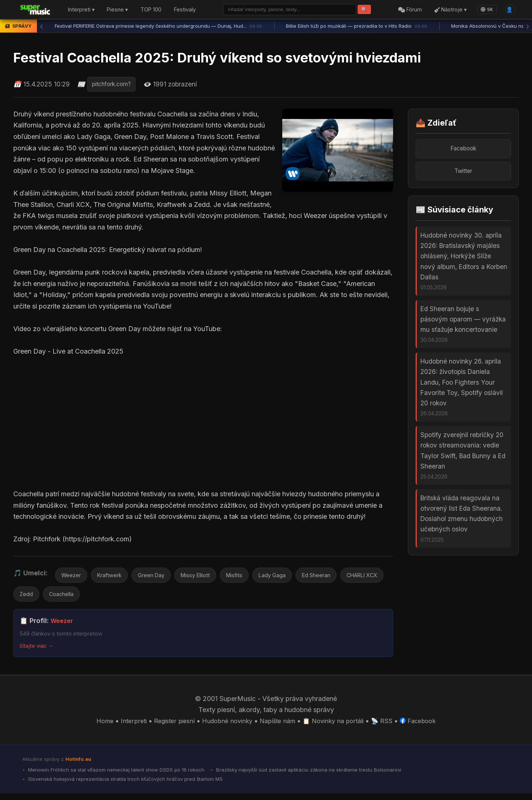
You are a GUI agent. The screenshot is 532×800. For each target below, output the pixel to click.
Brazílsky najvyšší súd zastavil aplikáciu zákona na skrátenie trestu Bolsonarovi (329, 775)
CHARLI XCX (38, 598)
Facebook (463, 151)
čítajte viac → (38, 650)
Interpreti (125, 725)
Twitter (463, 175)
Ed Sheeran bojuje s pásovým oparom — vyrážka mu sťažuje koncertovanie (463, 328)
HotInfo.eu (80, 763)
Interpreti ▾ (81, 11)
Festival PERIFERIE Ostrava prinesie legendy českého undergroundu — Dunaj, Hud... (159, 28)
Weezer (72, 577)
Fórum (407, 11)
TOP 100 (151, 11)
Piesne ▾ (117, 11)
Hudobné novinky (225, 725)
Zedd (80, 598)
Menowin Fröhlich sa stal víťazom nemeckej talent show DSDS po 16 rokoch (123, 775)
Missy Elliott (207, 577)
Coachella (117, 598)
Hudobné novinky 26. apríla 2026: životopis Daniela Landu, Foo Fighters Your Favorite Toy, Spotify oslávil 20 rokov (462, 395)
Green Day (158, 577)
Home (94, 725)
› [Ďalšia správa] (528, 28)
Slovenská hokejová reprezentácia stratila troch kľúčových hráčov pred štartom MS (132, 785)
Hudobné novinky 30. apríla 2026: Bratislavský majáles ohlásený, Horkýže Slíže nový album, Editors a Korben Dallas (464, 262)
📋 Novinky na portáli (338, 725)
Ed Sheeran (336, 577)
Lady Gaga (289, 577)
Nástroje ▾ (448, 11)
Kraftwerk (113, 577)
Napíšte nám (279, 725)
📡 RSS (390, 725)
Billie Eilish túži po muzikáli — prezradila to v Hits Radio (357, 28)
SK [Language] (484, 10)
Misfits (249, 577)
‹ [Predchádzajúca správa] (41, 28)
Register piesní (168, 725)
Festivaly (185, 11)
